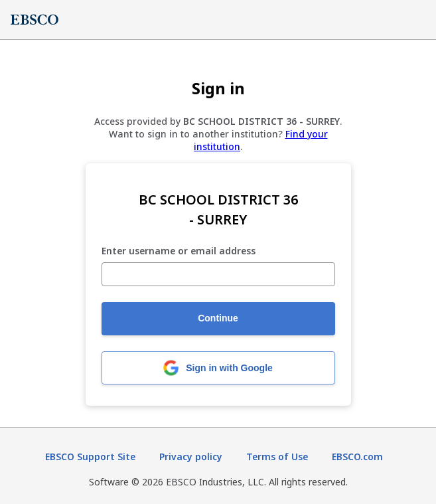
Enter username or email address (179, 251)
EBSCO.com (357, 457)
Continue (218, 318)
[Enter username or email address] (218, 274)
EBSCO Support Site (90, 457)
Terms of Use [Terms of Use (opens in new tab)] (277, 457)
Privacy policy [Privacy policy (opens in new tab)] (191, 457)
